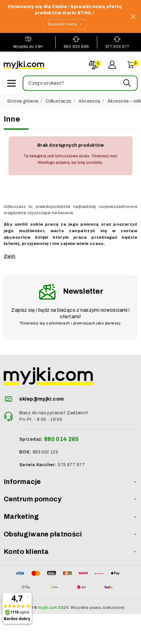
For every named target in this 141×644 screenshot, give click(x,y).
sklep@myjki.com (41, 399)
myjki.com (48, 608)
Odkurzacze (58, 101)
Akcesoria (89, 101)
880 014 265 (61, 439)
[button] (80, 83)
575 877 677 (71, 465)
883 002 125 (45, 452)
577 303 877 (117, 47)
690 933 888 (76, 47)
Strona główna (23, 101)
